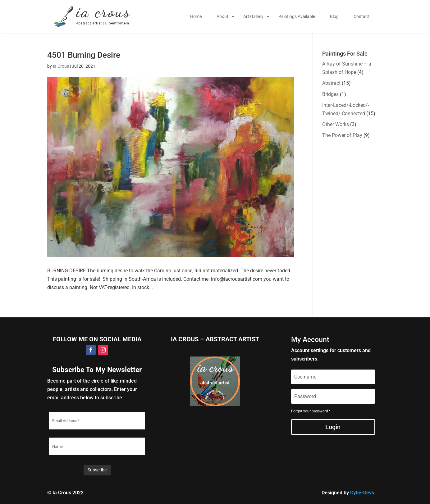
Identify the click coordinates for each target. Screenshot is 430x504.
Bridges (330, 94)
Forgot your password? (311, 411)
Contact (361, 16)
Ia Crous (61, 66)
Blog (334, 16)
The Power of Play (342, 135)
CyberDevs (362, 493)
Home (196, 16)
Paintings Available (297, 16)
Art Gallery (253, 16)
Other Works (336, 124)
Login (333, 427)
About (222, 16)
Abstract (331, 83)
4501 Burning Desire (84, 55)
